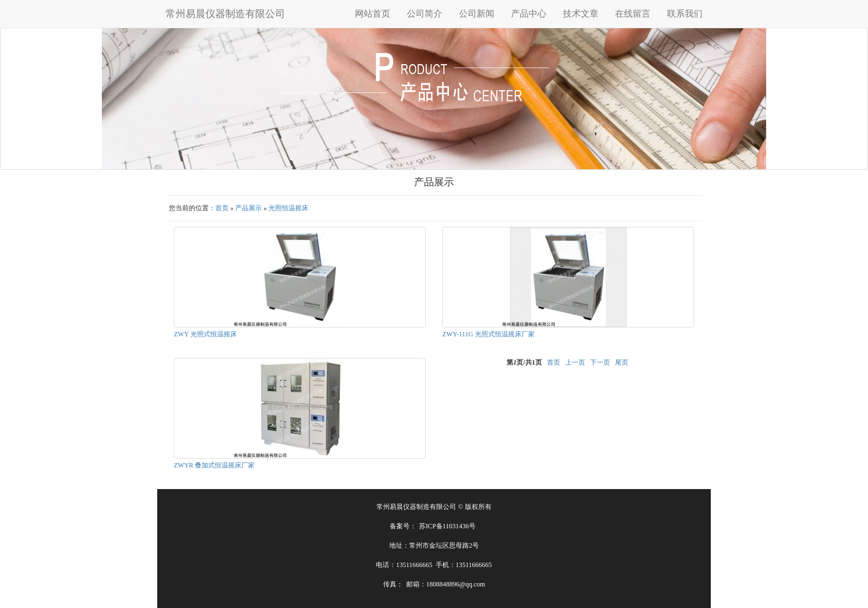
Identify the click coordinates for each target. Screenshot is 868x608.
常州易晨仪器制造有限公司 (225, 14)
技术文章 (581, 14)
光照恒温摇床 (288, 208)
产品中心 (529, 14)
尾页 (622, 362)
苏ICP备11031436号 (447, 526)
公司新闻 (477, 14)
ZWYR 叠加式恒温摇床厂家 (214, 465)
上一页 (575, 362)
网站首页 (373, 14)
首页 (222, 208)
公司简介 (425, 14)
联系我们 (685, 14)
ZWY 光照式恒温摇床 (205, 334)
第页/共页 (524, 362)
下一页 (600, 362)
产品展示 (249, 208)
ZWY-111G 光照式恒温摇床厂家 (489, 334)
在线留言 (633, 14)
